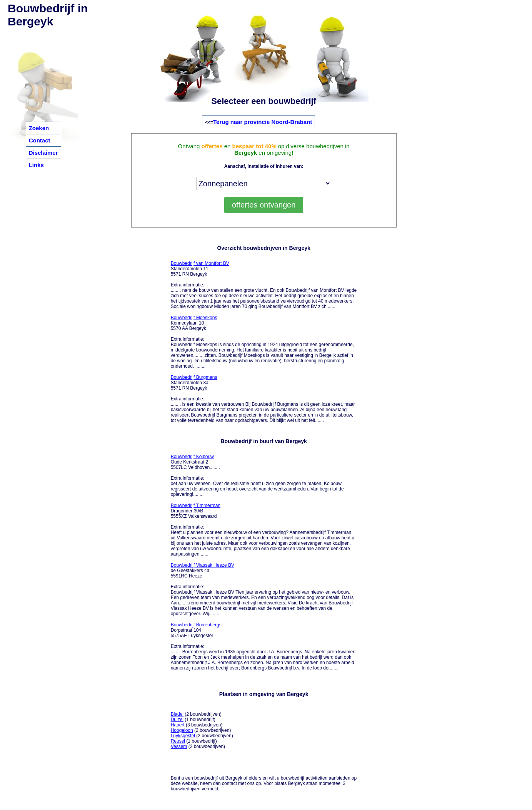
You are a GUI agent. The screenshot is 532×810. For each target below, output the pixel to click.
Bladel (177, 714)
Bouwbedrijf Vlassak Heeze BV (203, 565)
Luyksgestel (183, 736)
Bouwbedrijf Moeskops (194, 318)
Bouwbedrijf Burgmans (194, 377)
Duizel (177, 720)
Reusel (178, 741)
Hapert (178, 725)
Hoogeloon (182, 730)
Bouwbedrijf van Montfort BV (200, 263)
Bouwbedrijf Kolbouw (192, 457)
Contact (40, 140)
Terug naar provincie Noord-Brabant (263, 122)
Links (36, 165)
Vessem (179, 746)
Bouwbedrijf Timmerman (196, 505)
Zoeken (39, 128)
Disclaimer (43, 153)
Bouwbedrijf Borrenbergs (196, 625)
